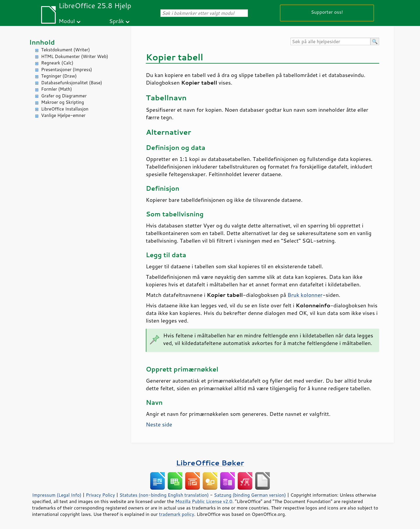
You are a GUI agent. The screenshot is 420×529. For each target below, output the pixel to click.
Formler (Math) (57, 89)
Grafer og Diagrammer (64, 96)
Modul (67, 21)
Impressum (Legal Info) (57, 495)
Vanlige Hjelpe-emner (63, 115)
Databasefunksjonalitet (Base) (72, 83)
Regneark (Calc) (57, 63)
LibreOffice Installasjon (65, 109)
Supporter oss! (327, 12)
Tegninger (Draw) (59, 76)
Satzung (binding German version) (250, 495)
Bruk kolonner (305, 295)
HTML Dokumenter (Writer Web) (75, 56)
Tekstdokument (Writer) (65, 50)
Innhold (42, 42)
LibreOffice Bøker (210, 463)
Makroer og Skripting (63, 102)
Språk (117, 21)
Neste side (159, 424)
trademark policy (176, 514)
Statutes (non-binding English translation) (164, 495)
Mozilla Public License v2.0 (204, 501)
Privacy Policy (100, 495)
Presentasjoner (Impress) (67, 70)
